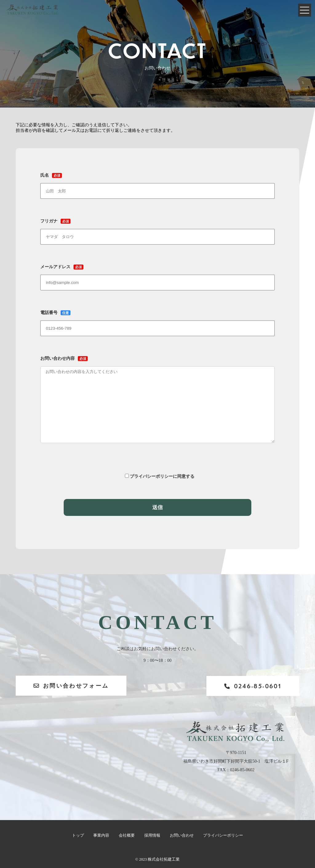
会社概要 (127, 835)
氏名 (157, 183)
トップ (78, 835)
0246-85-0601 (251, 686)
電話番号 (157, 320)
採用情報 (152, 835)
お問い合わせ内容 (157, 405)
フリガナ (157, 229)
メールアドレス (157, 275)
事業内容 (102, 835)
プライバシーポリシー (222, 835)
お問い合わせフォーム (72, 686)
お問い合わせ (181, 835)
